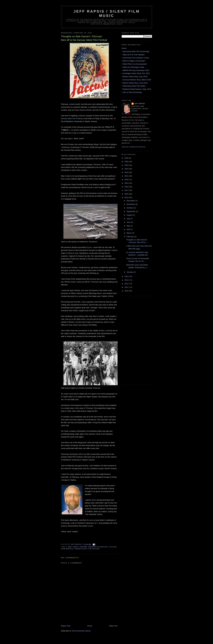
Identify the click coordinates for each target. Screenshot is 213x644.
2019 (127, 183)
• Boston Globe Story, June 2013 (135, 83)
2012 (127, 284)
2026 (127, 158)
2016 (127, 194)
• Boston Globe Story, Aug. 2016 (135, 77)
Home (90, 626)
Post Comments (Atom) (81, 631)
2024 (127, 165)
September (131, 211)
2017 (127, 190)
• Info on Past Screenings (132, 92)
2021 (127, 176)
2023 (127, 169)
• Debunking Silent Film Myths (134, 86)
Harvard (83, 547)
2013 (127, 280)
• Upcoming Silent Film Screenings (135, 51)
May (129, 226)
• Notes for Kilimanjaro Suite (133, 67)
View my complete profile (134, 147)
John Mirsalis (67, 549)
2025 (127, 162)
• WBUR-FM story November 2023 (135, 70)
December (131, 201)
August (130, 215)
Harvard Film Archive (98, 547)
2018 (127, 187)
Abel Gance (73, 547)
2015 (127, 197)
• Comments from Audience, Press (135, 58)
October (130, 208)
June (129, 222)
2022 (127, 172)
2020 (127, 180)
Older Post (113, 626)
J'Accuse (113, 547)
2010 (127, 291)
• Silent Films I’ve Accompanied (134, 64)
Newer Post (66, 626)
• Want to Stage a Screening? (133, 61)
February (131, 237)
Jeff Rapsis (139, 104)
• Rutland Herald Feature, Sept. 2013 (136, 89)
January (130, 272)
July (129, 219)
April (129, 229)
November (131, 204)
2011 (127, 287)
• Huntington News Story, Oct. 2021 (136, 73)
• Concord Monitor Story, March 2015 (136, 80)
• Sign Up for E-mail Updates (133, 55)
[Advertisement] (133, 340)
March (129, 233)
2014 (127, 276)
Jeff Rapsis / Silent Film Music (107, 13)
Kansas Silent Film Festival (72, 119)
